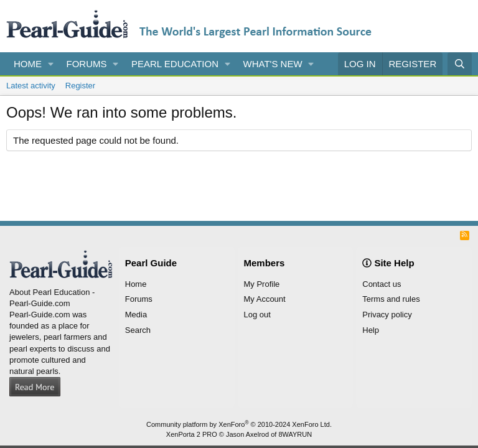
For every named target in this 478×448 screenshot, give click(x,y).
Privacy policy (387, 315)
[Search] (460, 64)
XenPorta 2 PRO (192, 434)
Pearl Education (175, 64)
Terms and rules (391, 299)
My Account (265, 299)
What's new (273, 64)
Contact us (382, 284)
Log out (257, 315)
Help (371, 330)
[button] (51, 64)
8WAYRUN (295, 434)
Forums (87, 64)
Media (136, 315)
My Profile (262, 284)
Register (80, 86)
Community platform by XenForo (239, 424)
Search (138, 330)
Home (28, 64)
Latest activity (31, 86)
